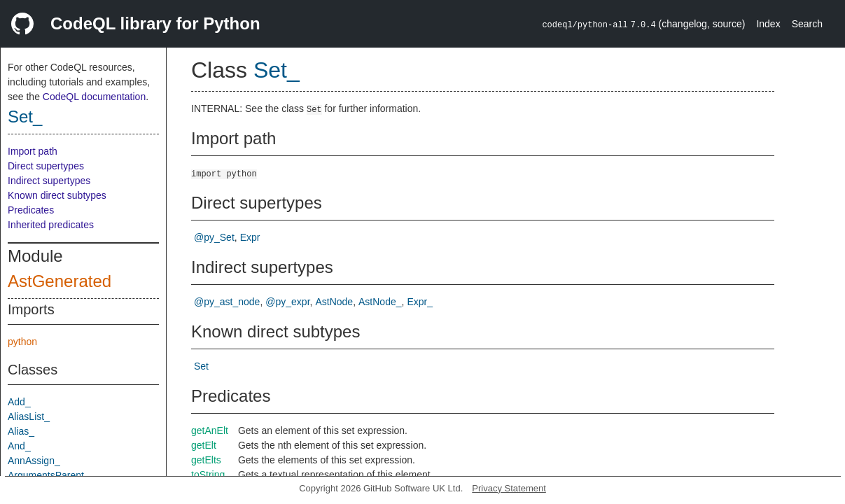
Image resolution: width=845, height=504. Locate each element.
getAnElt (210, 430)
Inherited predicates (51, 225)
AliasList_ (29, 416)
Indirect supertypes (49, 181)
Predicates (31, 210)
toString (208, 475)
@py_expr (287, 302)
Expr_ (420, 302)
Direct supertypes (46, 166)
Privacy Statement (509, 488)
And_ (19, 446)
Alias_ (21, 431)
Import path (33, 151)
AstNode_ (380, 302)
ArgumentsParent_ (49, 475)
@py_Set (214, 237)
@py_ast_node (227, 302)
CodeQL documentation (94, 97)
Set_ (25, 117)
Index (768, 24)
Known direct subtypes (57, 195)
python (22, 342)
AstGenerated (60, 281)
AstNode (334, 302)
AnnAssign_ (34, 461)
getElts (206, 460)
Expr (250, 237)
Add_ (19, 402)
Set (201, 366)
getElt (204, 445)
